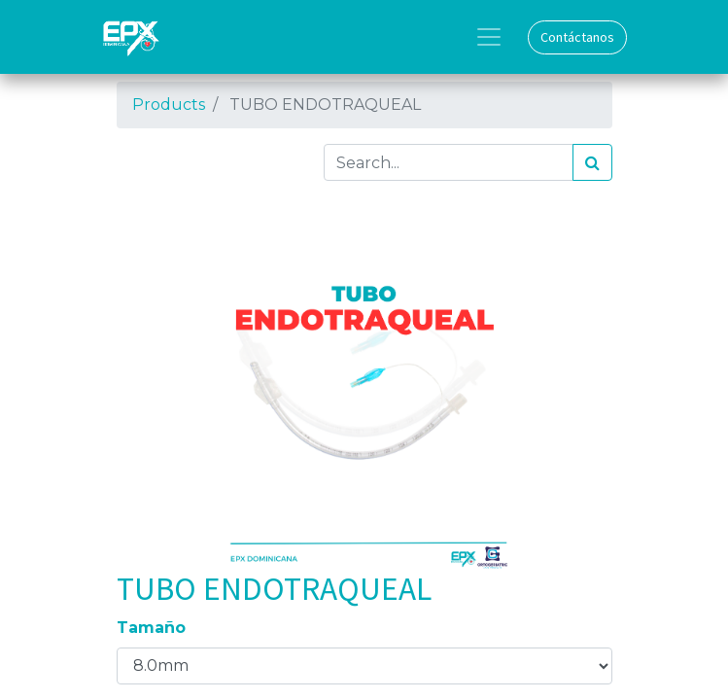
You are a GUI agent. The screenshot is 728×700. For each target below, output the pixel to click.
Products (169, 105)
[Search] (592, 162)
